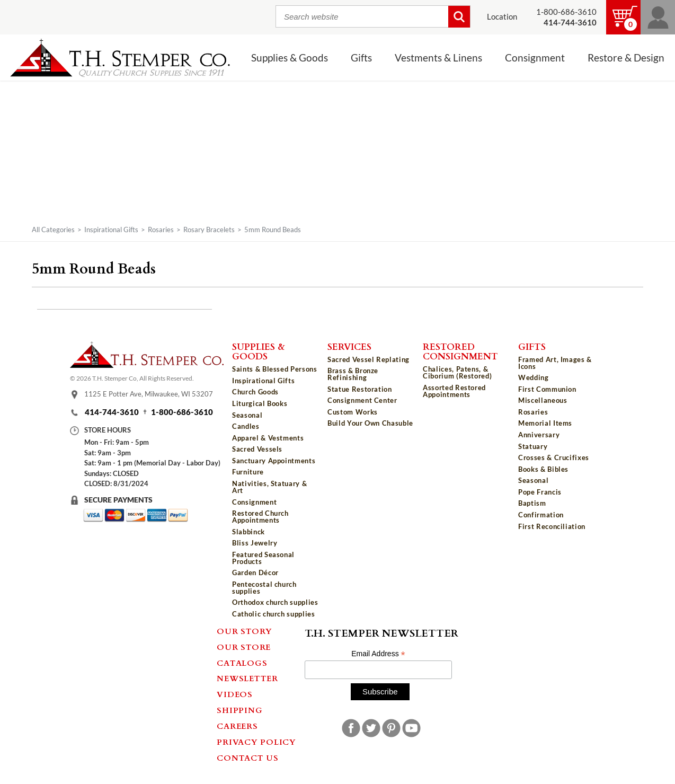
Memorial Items (545, 423)
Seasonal (247, 415)
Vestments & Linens (438, 58)
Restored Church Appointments (260, 517)
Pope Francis (540, 492)
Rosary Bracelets (209, 230)
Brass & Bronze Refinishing (353, 374)
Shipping (239, 710)
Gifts (361, 58)
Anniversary (539, 435)
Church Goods (255, 392)
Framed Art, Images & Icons (555, 363)
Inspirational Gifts (111, 230)
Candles (246, 426)
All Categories (53, 230)
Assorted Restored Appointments (454, 391)
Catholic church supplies (274, 614)
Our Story (245, 631)
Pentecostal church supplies (264, 588)
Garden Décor (255, 572)
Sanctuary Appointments (274, 461)
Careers (237, 726)
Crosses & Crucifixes (554, 457)
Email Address (378, 654)
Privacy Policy (256, 742)
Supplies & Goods (290, 58)
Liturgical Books (260, 403)
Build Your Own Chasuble (370, 423)
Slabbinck (248, 532)
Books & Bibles (543, 469)
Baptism (532, 503)
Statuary (533, 446)
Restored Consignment (460, 351)
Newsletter (247, 678)
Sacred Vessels (257, 449)
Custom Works (353, 412)
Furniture (248, 472)
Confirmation (541, 515)
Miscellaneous (543, 400)
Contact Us (248, 757)
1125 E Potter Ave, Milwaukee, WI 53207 (149, 394)
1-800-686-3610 (566, 12)
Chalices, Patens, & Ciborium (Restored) (457, 372)
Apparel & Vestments (268, 438)
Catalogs (242, 663)
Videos (235, 694)
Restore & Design (626, 58)
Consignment (535, 58)
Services (349, 346)
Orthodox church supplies (275, 602)
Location (502, 17)
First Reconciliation (552, 526)
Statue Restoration (360, 389)
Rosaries (161, 230)
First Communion (547, 389)
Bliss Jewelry (255, 543)
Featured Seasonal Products (263, 558)
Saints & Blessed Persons (275, 369)
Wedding (534, 377)
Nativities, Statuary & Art (269, 487)
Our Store (244, 647)
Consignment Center (362, 400)
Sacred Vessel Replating (368, 359)
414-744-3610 (112, 412)
